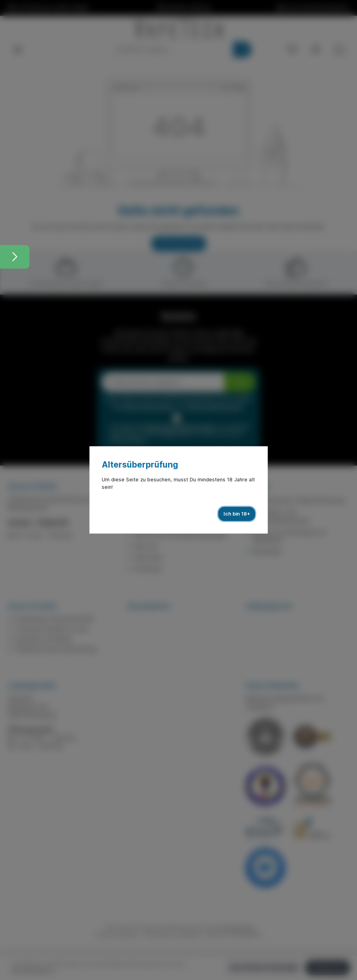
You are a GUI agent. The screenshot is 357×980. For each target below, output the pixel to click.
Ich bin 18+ (237, 514)
